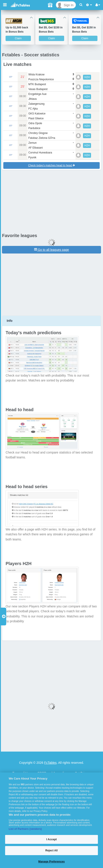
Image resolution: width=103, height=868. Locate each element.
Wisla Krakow (37, 75)
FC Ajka (33, 109)
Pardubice (34, 128)
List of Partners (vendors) (25, 829)
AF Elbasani (36, 148)
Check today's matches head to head (51, 165)
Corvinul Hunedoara (40, 153)
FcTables (50, 763)
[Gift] (50, 5)
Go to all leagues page (52, 250)
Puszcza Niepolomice (41, 79)
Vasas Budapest (38, 89)
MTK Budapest (37, 84)
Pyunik (32, 157)
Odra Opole (35, 123)
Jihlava (33, 99)
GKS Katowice (37, 114)
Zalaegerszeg (37, 104)
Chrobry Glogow (38, 133)
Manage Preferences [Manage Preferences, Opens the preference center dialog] (52, 862)
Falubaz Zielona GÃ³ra (42, 138)
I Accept (51, 839)
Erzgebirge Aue (38, 94)
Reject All (51, 850)
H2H (87, 77)
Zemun (33, 143)
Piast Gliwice (36, 118)
